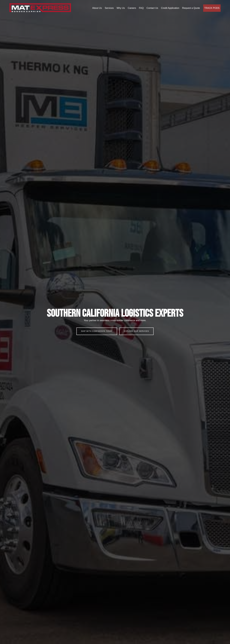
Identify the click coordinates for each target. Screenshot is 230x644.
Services (109, 8)
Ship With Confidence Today (97, 331)
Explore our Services (136, 331)
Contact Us (152, 8)
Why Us (121, 8)
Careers (132, 8)
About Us (97, 8)
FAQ (141, 8)
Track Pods (212, 8)
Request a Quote (191, 8)
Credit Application (170, 8)
